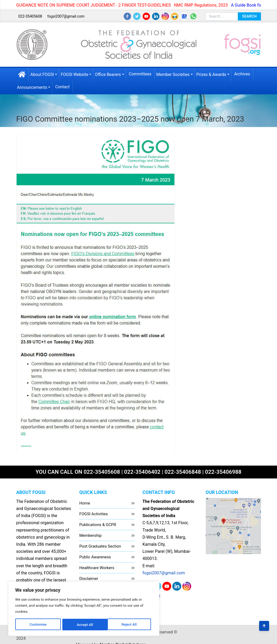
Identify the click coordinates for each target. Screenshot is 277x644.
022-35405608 (30, 16)
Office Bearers (110, 74)
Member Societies (176, 74)
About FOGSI (44, 74)
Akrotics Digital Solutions (237, 630)
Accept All (103, 622)
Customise (34, 622)
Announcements (33, 87)
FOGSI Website (76, 74)
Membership (91, 534)
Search (249, 16)
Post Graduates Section (100, 544)
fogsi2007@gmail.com (66, 16)
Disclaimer (89, 577)
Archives (246, 73)
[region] (68, 606)
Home (85, 501)
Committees (143, 73)
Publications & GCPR (98, 523)
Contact (64, 86)
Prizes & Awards (215, 74)
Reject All (69, 622)
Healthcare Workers (97, 566)
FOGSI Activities (94, 512)
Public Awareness (95, 555)
